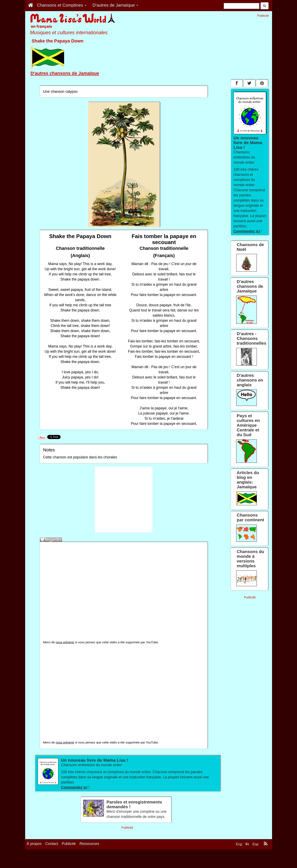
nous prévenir (65, 642)
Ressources (89, 844)
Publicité (69, 844)
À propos (34, 844)
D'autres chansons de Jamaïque (65, 73)
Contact (52, 844)
